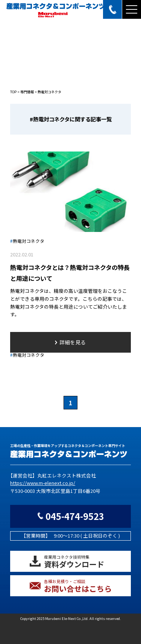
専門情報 (27, 92)
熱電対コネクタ (27, 241)
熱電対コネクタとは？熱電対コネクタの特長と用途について (70, 273)
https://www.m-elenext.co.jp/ (43, 483)
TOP (13, 92)
